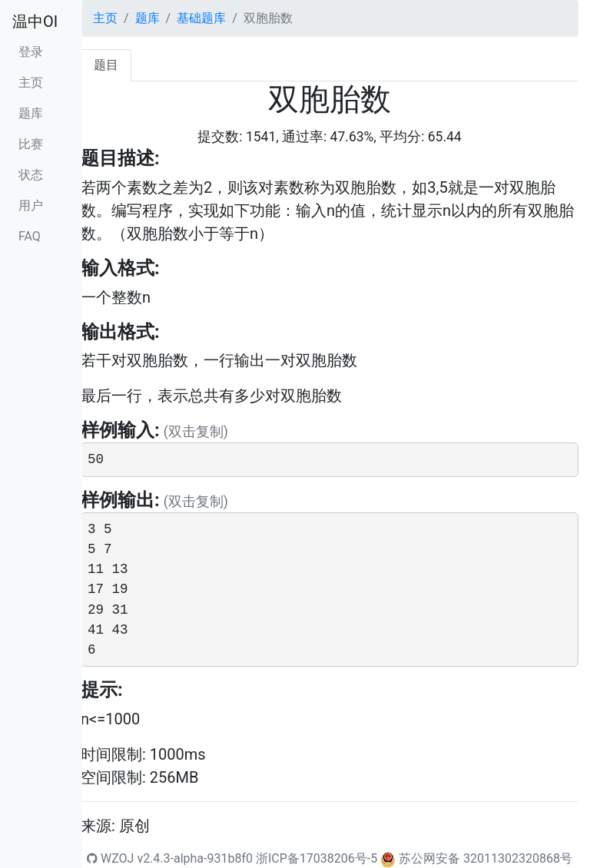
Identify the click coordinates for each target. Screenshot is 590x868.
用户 (31, 205)
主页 (31, 83)
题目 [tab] (106, 65)
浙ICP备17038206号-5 (317, 858)
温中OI (35, 22)
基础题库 (201, 18)
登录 (31, 52)
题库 (31, 113)
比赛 (31, 144)
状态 (31, 175)
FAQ (30, 236)
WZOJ (110, 858)
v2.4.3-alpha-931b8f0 (195, 858)
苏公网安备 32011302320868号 (486, 858)
